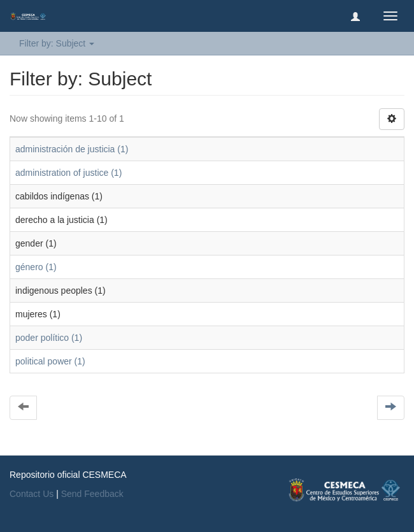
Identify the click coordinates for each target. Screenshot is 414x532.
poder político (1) (49, 338)
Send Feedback (92, 494)
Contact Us (32, 494)
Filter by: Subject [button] (57, 43)
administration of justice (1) (68, 173)
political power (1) (50, 361)
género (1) (36, 267)
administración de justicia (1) (72, 149)
